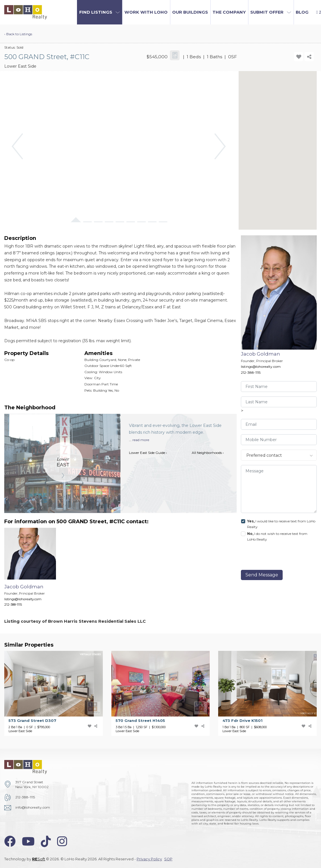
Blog (302, 12)
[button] (100, 12)
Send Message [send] (262, 575)
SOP (168, 859)
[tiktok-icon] (46, 841)
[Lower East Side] (63, 462)
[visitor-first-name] (279, 387)
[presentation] (280, 557)
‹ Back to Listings (18, 34)
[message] (279, 489)
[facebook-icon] (10, 841)
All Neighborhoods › (208, 453)
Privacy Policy (149, 859)
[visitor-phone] (279, 440)
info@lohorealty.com (33, 807)
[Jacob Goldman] (34, 570)
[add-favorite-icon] (299, 57)
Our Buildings (190, 12)
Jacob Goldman (260, 354)
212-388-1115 (251, 372)
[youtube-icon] (28, 841)
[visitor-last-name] (279, 402)
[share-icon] (309, 57)
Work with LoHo (146, 12)
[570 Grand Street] (165, 693)
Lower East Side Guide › (148, 453)
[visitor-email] (279, 424)
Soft (39, 859)
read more (141, 440)
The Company (229, 12)
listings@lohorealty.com (261, 366)
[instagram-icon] (62, 841)
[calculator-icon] (175, 55)
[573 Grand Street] (58, 693)
